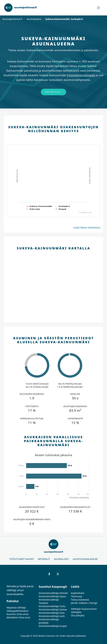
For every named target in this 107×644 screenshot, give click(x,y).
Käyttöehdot (78, 593)
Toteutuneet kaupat (22, 559)
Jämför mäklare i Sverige (84, 603)
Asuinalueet (61, 559)
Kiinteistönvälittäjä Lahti (52, 616)
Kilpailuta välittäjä (16, 608)
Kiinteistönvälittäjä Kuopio (53, 626)
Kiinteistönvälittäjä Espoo (52, 596)
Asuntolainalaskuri (85, 559)
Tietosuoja (77, 596)
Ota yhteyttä (78, 615)
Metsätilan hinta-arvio (18, 617)
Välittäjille (76, 612)
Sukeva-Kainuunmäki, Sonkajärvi (64, 19)
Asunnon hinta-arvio (18, 614)
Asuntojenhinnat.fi (12, 19)
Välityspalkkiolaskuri (18, 611)
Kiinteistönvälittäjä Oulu (52, 613)
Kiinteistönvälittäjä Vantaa (53, 610)
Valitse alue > (54, 92)
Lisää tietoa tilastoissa (87, 228)
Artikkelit (44, 559)
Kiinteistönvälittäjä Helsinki (53, 593)
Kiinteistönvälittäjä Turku (52, 606)
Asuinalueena (34, 19)
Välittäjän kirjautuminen (84, 609)
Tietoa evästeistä (80, 600)
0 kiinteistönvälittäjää (81, 75)
